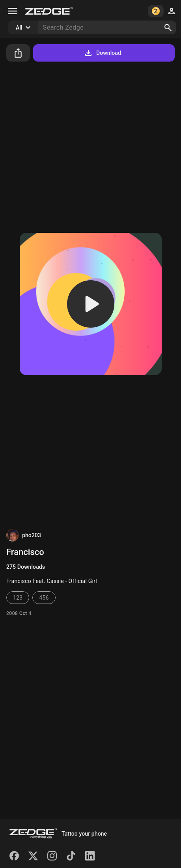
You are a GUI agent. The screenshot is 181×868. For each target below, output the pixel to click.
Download (102, 53)
